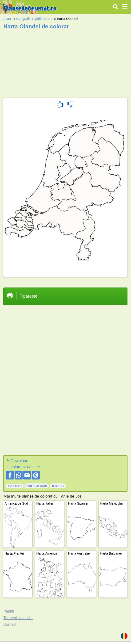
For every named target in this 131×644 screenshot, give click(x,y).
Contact (10, 624)
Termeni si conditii (18, 618)
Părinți (9, 611)
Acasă (8, 19)
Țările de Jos (44, 19)
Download (20, 461)
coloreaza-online (25, 467)
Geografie (23, 19)
